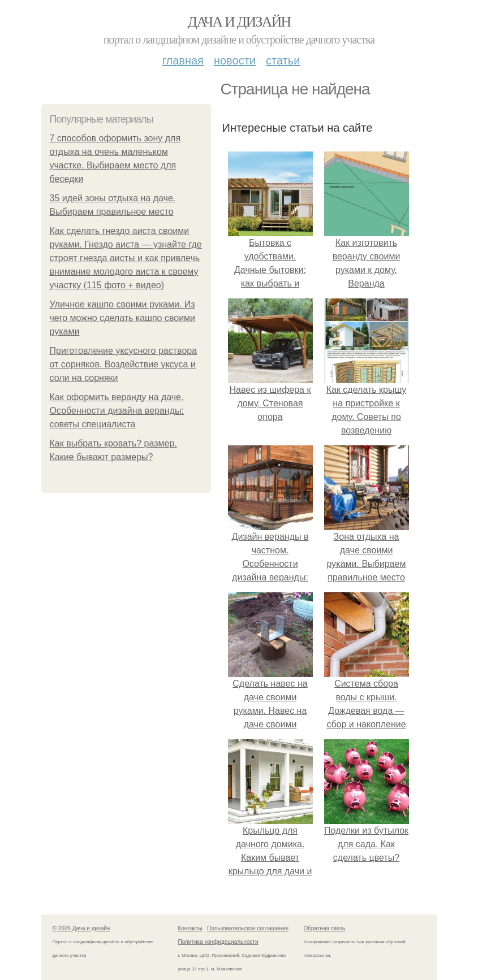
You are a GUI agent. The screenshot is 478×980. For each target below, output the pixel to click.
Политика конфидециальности (218, 942)
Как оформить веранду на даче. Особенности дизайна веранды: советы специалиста (117, 411)
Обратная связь (325, 928)
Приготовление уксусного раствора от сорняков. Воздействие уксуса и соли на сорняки (124, 364)
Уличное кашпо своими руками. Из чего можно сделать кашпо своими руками (123, 318)
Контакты (190, 928)
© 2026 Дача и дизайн (81, 928)
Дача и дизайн (239, 22)
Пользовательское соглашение (248, 928)
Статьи (283, 60)
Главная (183, 60)
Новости (235, 60)
